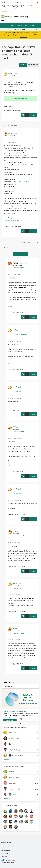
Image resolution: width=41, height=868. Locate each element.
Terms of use (4, 853)
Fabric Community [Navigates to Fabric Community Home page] (21, 16)
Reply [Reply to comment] (33, 231)
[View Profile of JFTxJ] (14, 330)
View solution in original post (13, 220)
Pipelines (12, 106)
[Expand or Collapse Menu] (3, 21)
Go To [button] (32, 25)
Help (26, 25)
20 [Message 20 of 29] (14, 664)
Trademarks (4, 856)
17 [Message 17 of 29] (14, 514)
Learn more (24, 37)
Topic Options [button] (33, 65)
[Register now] (10, 721)
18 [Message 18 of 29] (14, 567)
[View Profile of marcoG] (11, 73)
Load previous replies (21, 254)
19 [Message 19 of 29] (14, 612)
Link (35, 292)
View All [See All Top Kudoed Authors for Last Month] (7, 798)
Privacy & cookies (6, 850)
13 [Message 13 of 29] (14, 313)
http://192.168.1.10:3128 (21, 182)
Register (13, 25)
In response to (18, 268)
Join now (5, 11)
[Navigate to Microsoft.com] (7, 17)
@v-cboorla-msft (15, 344)
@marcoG (13, 278)
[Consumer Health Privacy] (21, 863)
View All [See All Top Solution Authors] (7, 759)
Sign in (20, 25)
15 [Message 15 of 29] (14, 410)
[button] (23, 65)
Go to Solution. (23, 98)
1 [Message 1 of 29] (9, 111)
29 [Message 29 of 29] (10, 226)
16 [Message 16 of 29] (14, 472)
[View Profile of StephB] (15, 629)
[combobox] (26, 29)
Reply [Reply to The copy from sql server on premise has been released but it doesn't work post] (33, 115)
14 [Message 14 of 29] (14, 370)
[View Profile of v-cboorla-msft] (23, 263)
